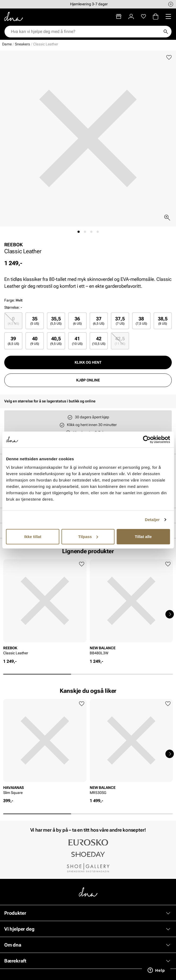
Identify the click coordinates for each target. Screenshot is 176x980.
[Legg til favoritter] (169, 57)
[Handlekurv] (156, 16)
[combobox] (85, 32)
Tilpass (88, 536)
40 (35, 341)
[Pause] (171, 4)
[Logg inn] (131, 16)
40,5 (56, 341)
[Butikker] (119, 16)
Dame (7, 44)
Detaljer (152, 520)
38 (141, 321)
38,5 (163, 321)
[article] (45, 609)
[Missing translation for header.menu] (168, 16)
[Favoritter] (143, 16)
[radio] (13, 321)
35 (35, 321)
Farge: (13, 300)
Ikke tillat (33, 536)
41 (77, 341)
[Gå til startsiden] (14, 16)
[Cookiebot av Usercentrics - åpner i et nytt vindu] (147, 440)
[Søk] (166, 32)
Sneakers (22, 44)
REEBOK (14, 245)
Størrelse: (12, 307)
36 (77, 321)
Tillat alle (143, 536)
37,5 (120, 321)
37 (99, 321)
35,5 (56, 321)
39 (13, 341)
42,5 (120, 341)
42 (99, 341)
